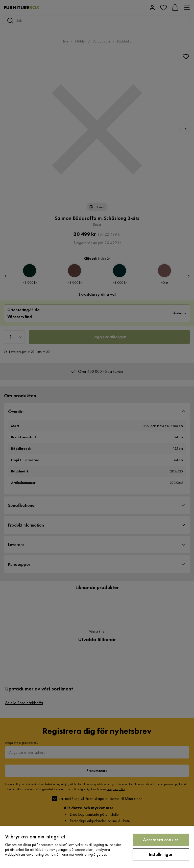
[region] (97, 847)
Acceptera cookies (161, 840)
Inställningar (161, 854)
